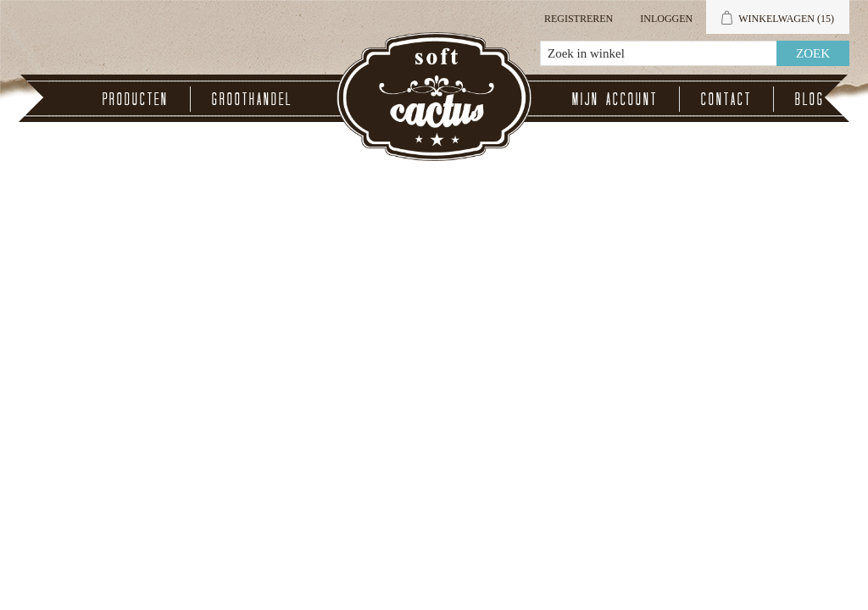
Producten (136, 99)
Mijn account (615, 99)
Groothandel (252, 99)
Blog (810, 99)
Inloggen (666, 19)
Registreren (579, 19)
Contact (726, 99)
